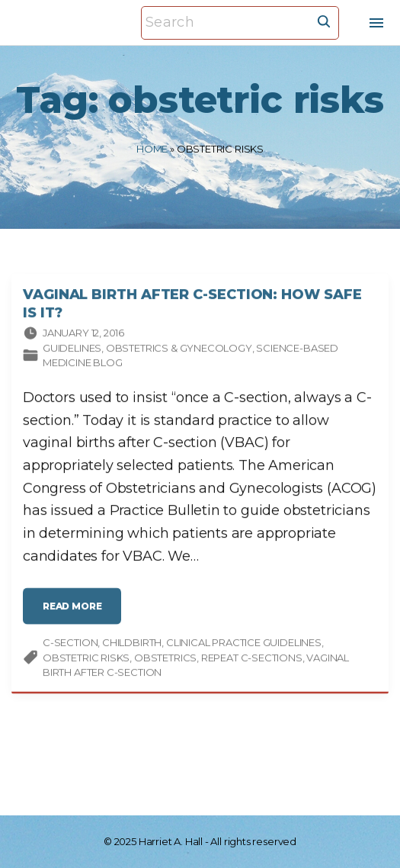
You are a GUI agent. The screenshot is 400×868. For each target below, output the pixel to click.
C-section (70, 644)
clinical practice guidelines (244, 644)
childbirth (132, 644)
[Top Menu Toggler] (376, 23)
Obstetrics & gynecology (179, 349)
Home (152, 149)
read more (77, 614)
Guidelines (72, 349)
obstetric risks (86, 659)
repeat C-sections (252, 659)
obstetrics (165, 659)
